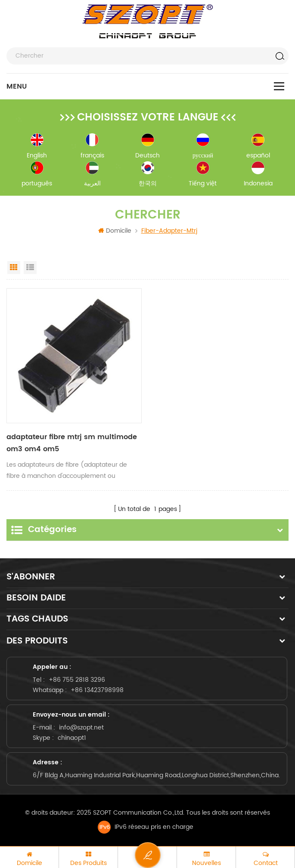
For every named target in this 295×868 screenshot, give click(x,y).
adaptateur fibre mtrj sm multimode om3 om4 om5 (72, 443)
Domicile (115, 231)
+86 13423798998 (97, 690)
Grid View (14, 268)
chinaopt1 (72, 738)
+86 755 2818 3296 (77, 680)
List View (30, 268)
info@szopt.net (81, 728)
